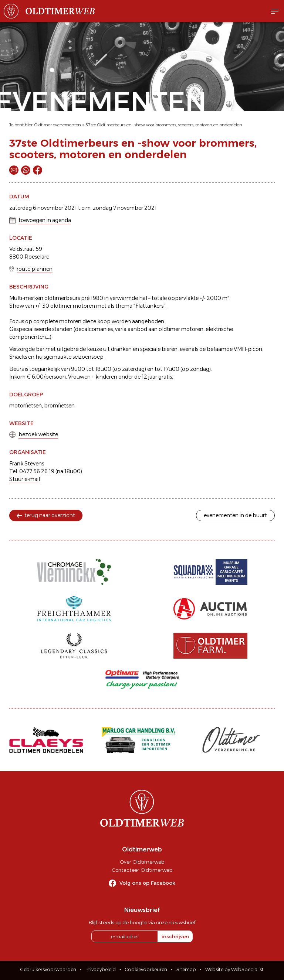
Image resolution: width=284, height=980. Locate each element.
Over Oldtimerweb (142, 862)
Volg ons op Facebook (147, 883)
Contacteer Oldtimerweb (142, 870)
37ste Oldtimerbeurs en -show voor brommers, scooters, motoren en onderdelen (164, 125)
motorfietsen (26, 406)
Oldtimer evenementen (58, 125)
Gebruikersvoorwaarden (48, 969)
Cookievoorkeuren (146, 969)
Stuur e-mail (25, 479)
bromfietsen (59, 406)
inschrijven (175, 936)
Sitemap (186, 969)
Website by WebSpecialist (234, 969)
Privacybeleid (101, 969)
